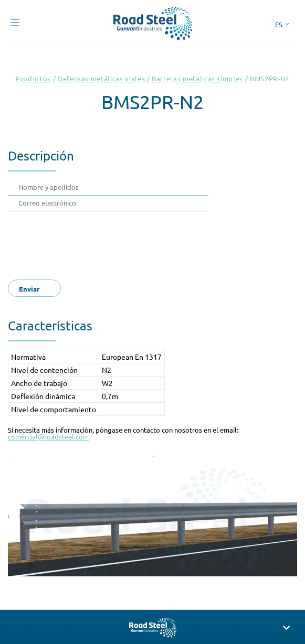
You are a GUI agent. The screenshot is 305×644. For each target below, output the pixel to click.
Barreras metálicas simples (197, 78)
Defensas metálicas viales (101, 78)
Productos (33, 78)
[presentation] (98, 242)
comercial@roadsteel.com (48, 437)
